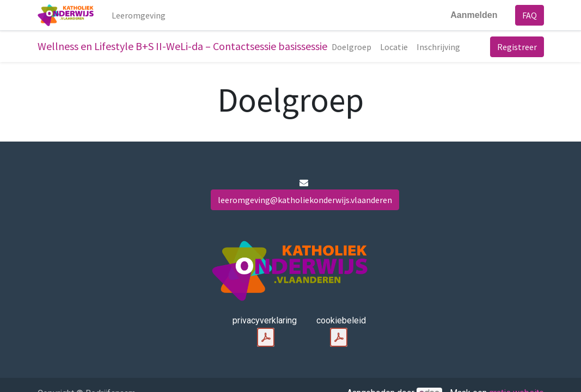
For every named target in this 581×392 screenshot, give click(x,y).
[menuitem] (139, 15)
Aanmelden (474, 15)
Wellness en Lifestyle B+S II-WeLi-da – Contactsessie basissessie (182, 46)
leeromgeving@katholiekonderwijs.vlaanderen (305, 200)
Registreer (517, 47)
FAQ (530, 15)
